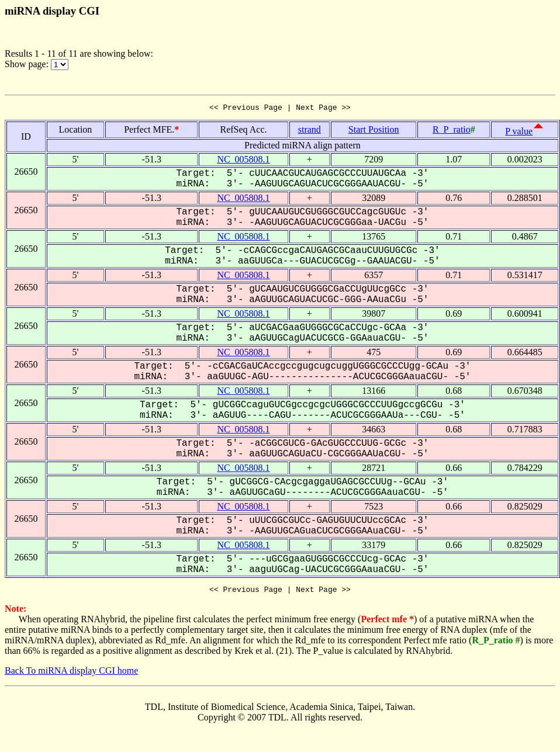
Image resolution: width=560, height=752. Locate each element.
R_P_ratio (452, 131)
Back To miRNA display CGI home (71, 674)
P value (519, 133)
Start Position (374, 131)
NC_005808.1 (243, 161)
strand (310, 131)
